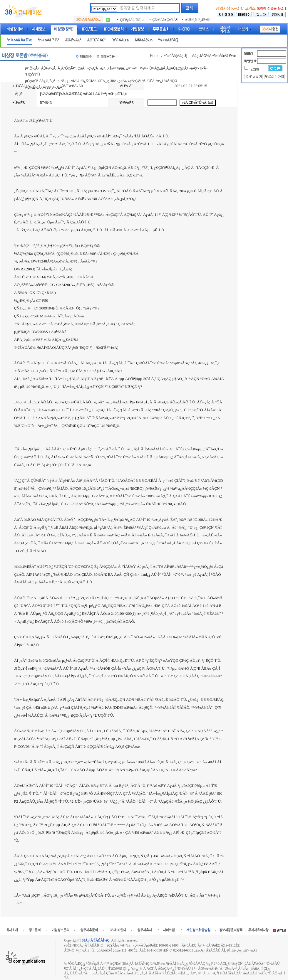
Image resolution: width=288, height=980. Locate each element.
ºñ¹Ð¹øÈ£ (126, 103)
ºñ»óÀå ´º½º (48, 40)
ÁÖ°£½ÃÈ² (96, 40)
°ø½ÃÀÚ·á (120, 40)
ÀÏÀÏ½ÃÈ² (73, 40)
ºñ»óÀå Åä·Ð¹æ (19, 40)
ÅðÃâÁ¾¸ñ (143, 40)
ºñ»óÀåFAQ (168, 40)
